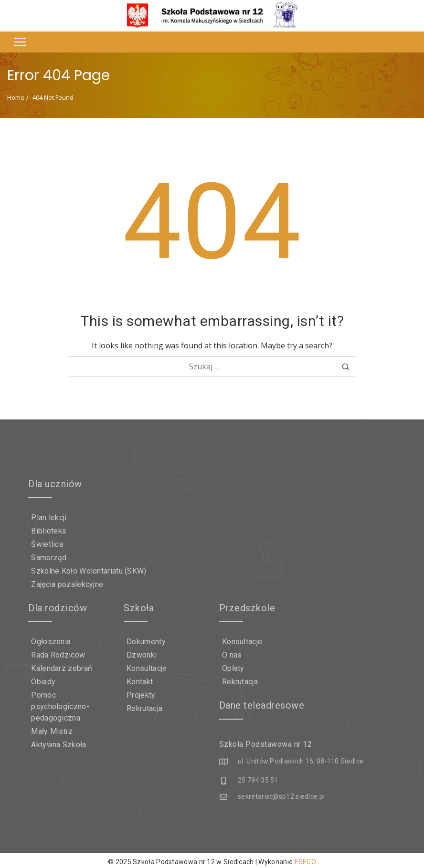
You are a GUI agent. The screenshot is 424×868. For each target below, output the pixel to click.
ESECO (306, 859)
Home (16, 97)
